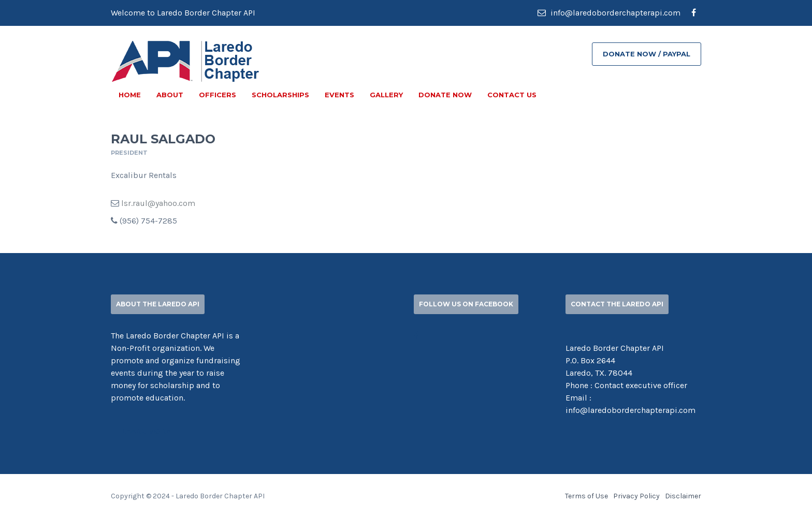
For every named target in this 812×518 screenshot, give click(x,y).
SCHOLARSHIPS (280, 95)
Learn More (146, 431)
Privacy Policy (636, 496)
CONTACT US (512, 95)
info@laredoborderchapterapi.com (609, 13)
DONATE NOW (445, 95)
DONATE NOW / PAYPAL (647, 54)
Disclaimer (683, 496)
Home (130, 95)
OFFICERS (218, 95)
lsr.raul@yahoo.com (158, 203)
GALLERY (386, 95)
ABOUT (170, 95)
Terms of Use (586, 496)
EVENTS (339, 95)
